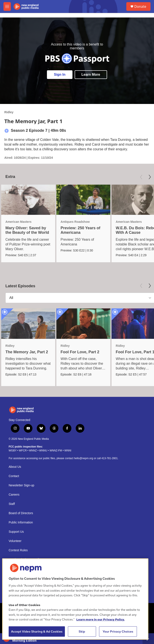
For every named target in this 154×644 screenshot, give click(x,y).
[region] (75, 599)
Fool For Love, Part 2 (80, 352)
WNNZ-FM (56, 451)
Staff (12, 504)
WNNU (43, 451)
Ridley (9, 112)
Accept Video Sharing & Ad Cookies (37, 631)
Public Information (21, 522)
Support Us (16, 532)
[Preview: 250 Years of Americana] (83, 200)
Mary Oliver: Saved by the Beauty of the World (27, 230)
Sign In (60, 75)
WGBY (13, 451)
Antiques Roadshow (75, 222)
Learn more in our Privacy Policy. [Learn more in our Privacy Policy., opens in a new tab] (101, 619)
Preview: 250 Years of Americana (80, 230)
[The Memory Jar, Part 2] (28, 324)
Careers (14, 495)
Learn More (91, 75)
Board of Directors (21, 513)
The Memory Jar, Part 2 (27, 352)
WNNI (68, 451)
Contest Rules (18, 550)
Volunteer (15, 541)
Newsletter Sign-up (21, 485)
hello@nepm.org (83, 458)
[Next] (150, 177)
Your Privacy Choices (118, 631)
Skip (82, 631)
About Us (15, 467)
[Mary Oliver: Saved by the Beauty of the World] (28, 200)
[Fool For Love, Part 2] (83, 324)
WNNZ (33, 451)
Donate (140, 6)
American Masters (18, 222)
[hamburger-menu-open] (7, 6)
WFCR (23, 451)
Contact (14, 476)
